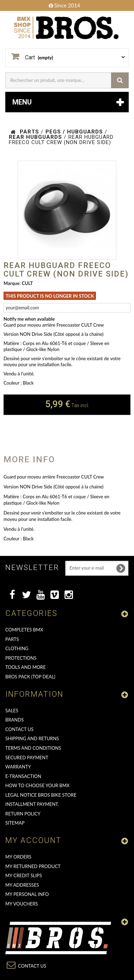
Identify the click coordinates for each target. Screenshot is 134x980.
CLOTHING (17, 648)
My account (33, 840)
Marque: (12, 283)
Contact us (19, 729)
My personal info (27, 894)
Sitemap (15, 823)
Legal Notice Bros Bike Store (41, 795)
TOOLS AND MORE (26, 667)
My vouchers (22, 904)
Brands (14, 720)
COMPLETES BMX (24, 630)
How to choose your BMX (37, 785)
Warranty (18, 767)
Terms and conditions (33, 748)
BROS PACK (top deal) (30, 677)
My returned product (33, 866)
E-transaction (23, 776)
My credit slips (24, 875)
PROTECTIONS (21, 658)
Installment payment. (32, 804)
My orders (18, 857)
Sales (12, 711)
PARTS (12, 639)
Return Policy (23, 814)
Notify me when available (29, 319)
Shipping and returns (32, 738)
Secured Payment (27, 758)
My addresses (22, 885)
